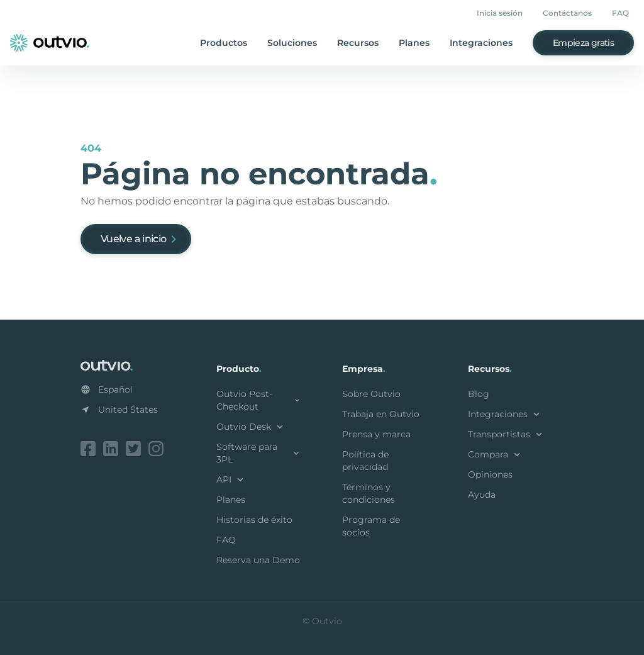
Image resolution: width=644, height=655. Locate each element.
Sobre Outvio (371, 394)
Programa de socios (371, 526)
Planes (414, 43)
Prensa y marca (376, 434)
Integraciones (481, 43)
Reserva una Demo (258, 560)
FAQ (620, 13)
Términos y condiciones (369, 493)
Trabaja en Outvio (381, 414)
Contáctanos (567, 13)
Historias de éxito (254, 520)
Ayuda (482, 495)
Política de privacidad (365, 461)
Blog (479, 394)
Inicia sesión (500, 13)
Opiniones (490, 474)
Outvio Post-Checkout (259, 400)
